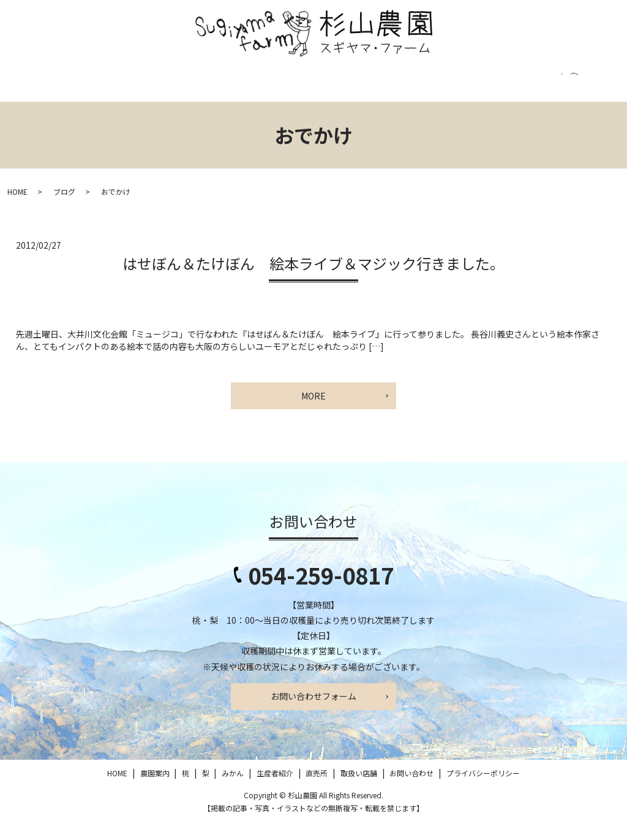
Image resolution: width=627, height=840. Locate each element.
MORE (313, 413)
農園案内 (88, 86)
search (27, 115)
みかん (212, 86)
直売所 (332, 86)
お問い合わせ (465, 86)
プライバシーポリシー (559, 86)
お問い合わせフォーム (313, 714)
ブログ (64, 209)
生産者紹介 (272, 86)
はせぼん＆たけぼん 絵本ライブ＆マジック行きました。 (313, 281)
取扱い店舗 (392, 86)
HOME (32, 86)
